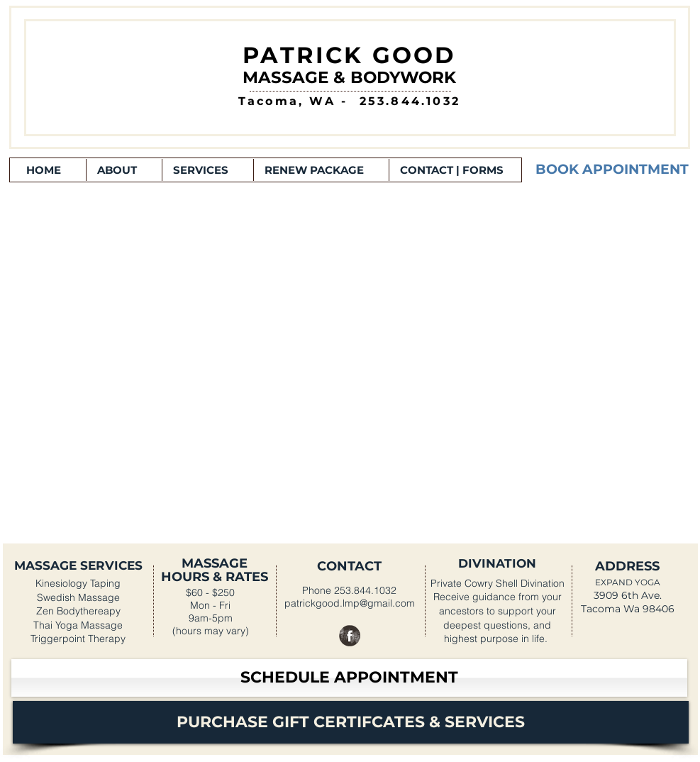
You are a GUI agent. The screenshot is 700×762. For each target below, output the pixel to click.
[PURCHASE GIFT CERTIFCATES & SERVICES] (351, 722)
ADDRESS (627, 566)
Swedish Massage (78, 597)
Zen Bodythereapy (78, 611)
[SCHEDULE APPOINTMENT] (349, 678)
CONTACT (349, 566)
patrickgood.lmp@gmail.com (350, 603)
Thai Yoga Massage (78, 625)
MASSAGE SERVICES (78, 565)
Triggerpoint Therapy (78, 639)
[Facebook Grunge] (350, 636)
